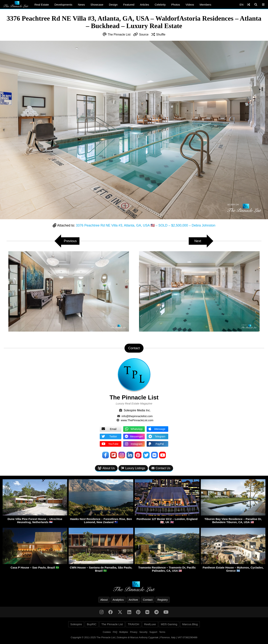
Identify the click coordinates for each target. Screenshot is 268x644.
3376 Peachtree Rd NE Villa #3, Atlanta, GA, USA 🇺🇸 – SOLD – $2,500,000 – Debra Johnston (146, 225)
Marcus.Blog (190, 624)
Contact (148, 600)
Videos (190, 5)
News (81, 5)
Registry (163, 600)
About (104, 600)
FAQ (115, 632)
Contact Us (161, 468)
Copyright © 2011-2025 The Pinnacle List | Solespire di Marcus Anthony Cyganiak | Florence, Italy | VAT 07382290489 (134, 638)
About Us (106, 468)
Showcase (97, 5)
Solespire (76, 624)
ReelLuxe (150, 624)
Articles (145, 5)
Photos (176, 5)
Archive (133, 600)
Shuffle (161, 34)
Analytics (118, 600)
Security (143, 632)
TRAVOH (133, 624)
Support (153, 632)
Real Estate (42, 5)
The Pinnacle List (119, 34)
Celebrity (160, 5)
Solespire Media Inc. (137, 410)
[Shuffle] (249, 5)
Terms (162, 632)
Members (206, 5)
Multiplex (124, 632)
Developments (63, 5)
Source (144, 34)
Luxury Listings (133, 468)
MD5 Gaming (169, 624)
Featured (129, 5)
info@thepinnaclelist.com (137, 416)
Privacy (134, 632)
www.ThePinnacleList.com (137, 420)
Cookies (107, 632)
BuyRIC (92, 624)
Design (113, 5)
